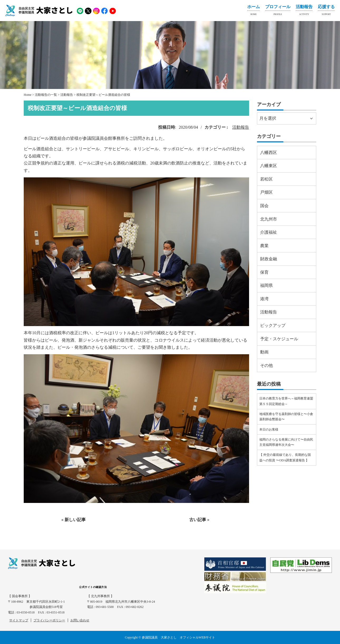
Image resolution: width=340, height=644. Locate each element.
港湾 (264, 299)
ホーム (254, 11)
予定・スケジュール (279, 339)
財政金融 (269, 259)
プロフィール (278, 11)
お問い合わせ (80, 620)
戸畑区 (266, 192)
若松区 (266, 179)
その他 (266, 365)
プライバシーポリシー (49, 620)
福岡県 (266, 285)
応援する (326, 11)
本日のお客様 (269, 430)
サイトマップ (19, 620)
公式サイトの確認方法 (93, 587)
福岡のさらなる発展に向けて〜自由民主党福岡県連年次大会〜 (286, 442)
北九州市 (269, 219)
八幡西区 (269, 153)
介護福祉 (269, 232)
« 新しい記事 (74, 520)
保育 (264, 272)
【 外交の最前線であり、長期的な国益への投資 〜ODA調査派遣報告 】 (285, 457)
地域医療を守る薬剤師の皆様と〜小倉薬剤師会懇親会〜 (286, 417)
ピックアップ (273, 325)
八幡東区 (269, 166)
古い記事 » (199, 520)
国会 (264, 206)
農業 (264, 246)
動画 (264, 352)
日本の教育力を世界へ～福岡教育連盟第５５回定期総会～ (286, 401)
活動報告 (304, 11)
